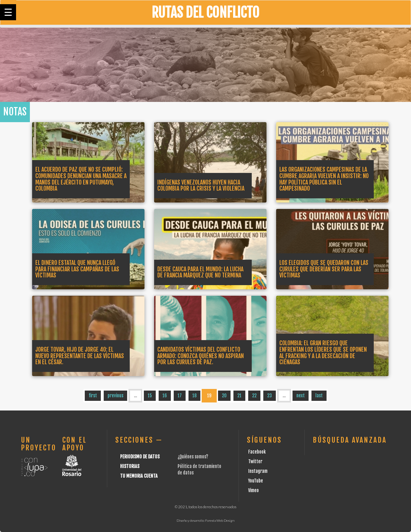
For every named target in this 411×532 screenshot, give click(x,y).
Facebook (257, 452)
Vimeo (254, 490)
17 (180, 396)
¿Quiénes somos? (193, 457)
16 (165, 396)
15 (150, 396)
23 (270, 396)
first (93, 396)
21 (239, 396)
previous (115, 396)
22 (254, 396)
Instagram (258, 471)
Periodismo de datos (140, 457)
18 (194, 396)
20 (224, 396)
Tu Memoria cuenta (139, 476)
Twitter (255, 461)
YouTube (256, 481)
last (319, 396)
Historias (130, 466)
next (301, 396)
